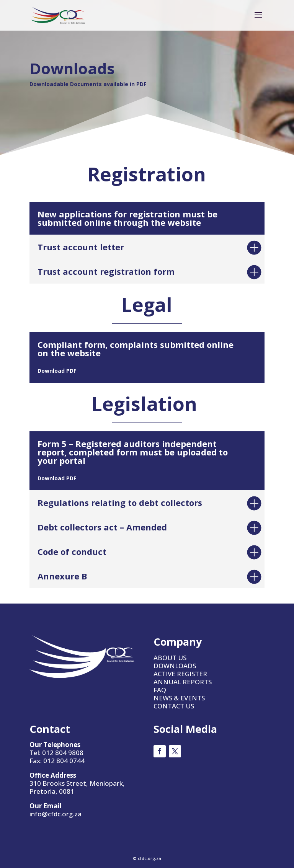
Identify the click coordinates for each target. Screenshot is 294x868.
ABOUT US (170, 658)
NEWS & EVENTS (179, 698)
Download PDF (57, 371)
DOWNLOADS (175, 666)
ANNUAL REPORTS (183, 682)
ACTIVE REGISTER (180, 674)
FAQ (160, 690)
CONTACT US (174, 706)
